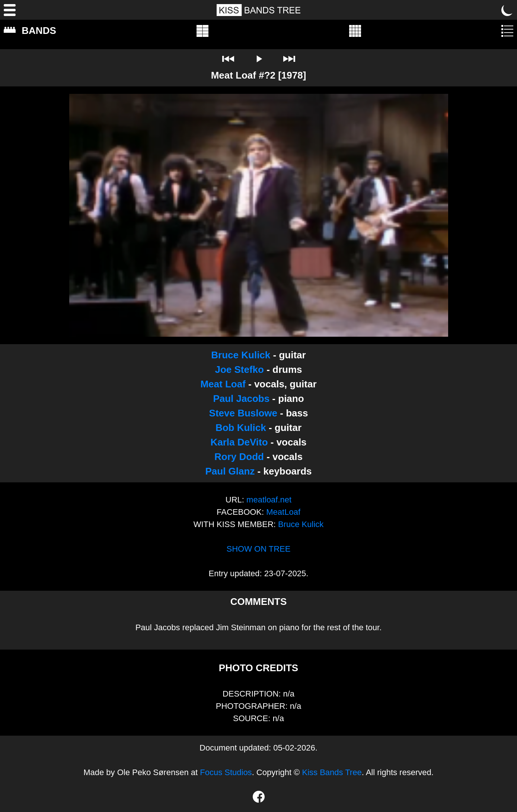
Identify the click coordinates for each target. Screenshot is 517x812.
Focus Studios (226, 772)
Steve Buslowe (243, 413)
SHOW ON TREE (259, 549)
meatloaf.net (269, 500)
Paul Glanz (230, 471)
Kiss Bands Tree (332, 772)
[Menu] (10, 10)
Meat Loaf (223, 384)
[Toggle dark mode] (507, 10)
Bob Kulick (241, 428)
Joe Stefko (239, 369)
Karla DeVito (239, 442)
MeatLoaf (283, 512)
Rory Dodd (239, 457)
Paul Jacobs (241, 399)
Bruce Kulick (241, 355)
